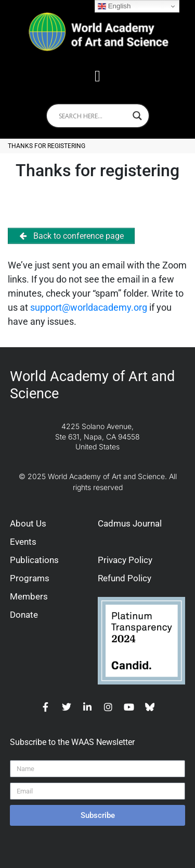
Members (29, 596)
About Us (28, 523)
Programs (30, 578)
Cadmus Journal (130, 523)
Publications (34, 560)
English (114, 6)
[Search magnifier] (137, 116)
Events (23, 542)
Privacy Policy (125, 560)
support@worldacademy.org (89, 307)
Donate (24, 615)
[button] (98, 76)
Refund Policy (125, 578)
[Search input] (93, 116)
